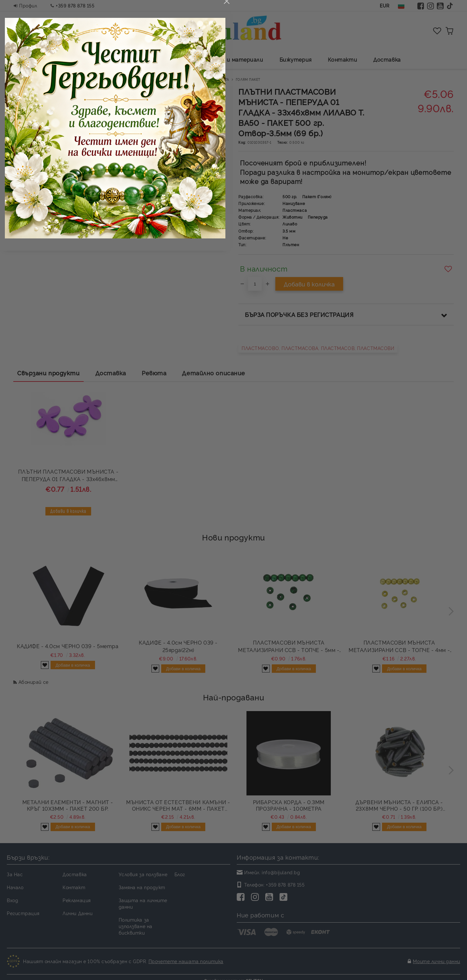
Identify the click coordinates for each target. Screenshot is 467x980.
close (345, 369)
